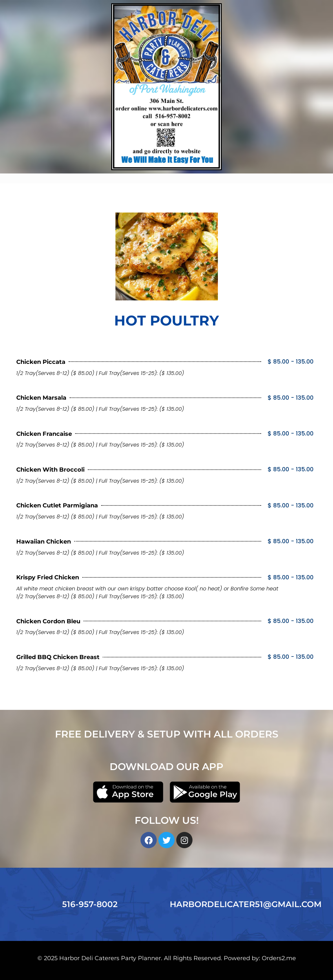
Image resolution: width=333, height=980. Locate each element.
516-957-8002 (90, 904)
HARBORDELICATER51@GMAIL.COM (246, 904)
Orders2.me (279, 958)
